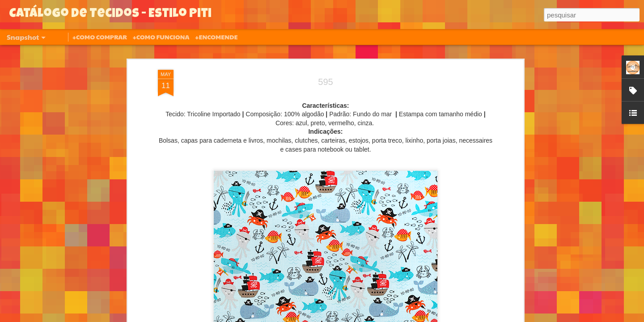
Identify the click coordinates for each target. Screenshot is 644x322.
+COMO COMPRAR (100, 37)
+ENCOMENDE (216, 37)
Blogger (358, 317)
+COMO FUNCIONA (161, 37)
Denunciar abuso (388, 317)
